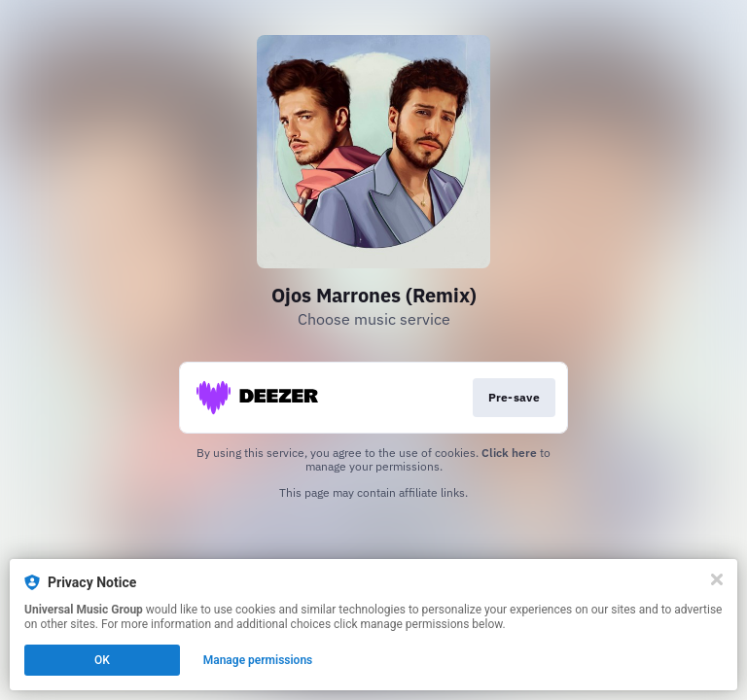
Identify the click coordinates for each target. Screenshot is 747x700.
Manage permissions (258, 660)
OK (102, 660)
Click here (509, 453)
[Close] (717, 579)
